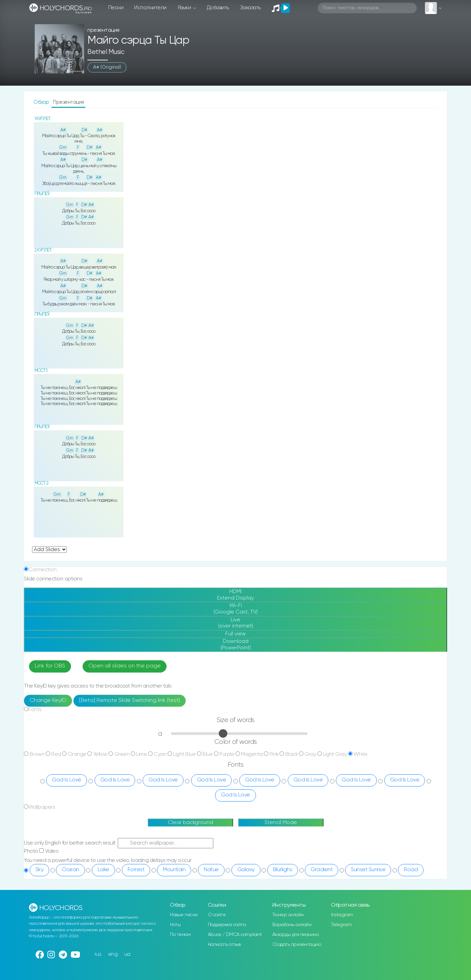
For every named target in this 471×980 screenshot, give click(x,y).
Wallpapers (42, 807)
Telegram (341, 925)
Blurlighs (283, 870)
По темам (180, 935)
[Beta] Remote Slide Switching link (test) (130, 701)
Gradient (322, 870)
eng (113, 954)
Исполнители (150, 8)
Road (411, 870)
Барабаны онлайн (292, 925)
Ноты (175, 925)
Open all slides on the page (125, 666)
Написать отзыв (224, 945)
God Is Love (67, 780)
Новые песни (184, 915)
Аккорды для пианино (296, 935)
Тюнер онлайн (288, 915)
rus (98, 954)
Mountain (174, 870)
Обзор (42, 102)
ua (127, 954)
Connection (42, 570)
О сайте (217, 915)
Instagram (342, 915)
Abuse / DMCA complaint (235, 935)
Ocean (70, 870)
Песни (116, 8)
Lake (103, 870)
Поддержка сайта (227, 925)
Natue (211, 870)
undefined (49, 550)
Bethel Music (106, 52)
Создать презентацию (297, 945)
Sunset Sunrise (368, 870)
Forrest (136, 870)
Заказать (250, 8)
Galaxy (246, 870)
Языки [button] (185, 8)
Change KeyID (48, 701)
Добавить (218, 8)
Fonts (35, 710)
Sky (40, 870)
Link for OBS (50, 666)
